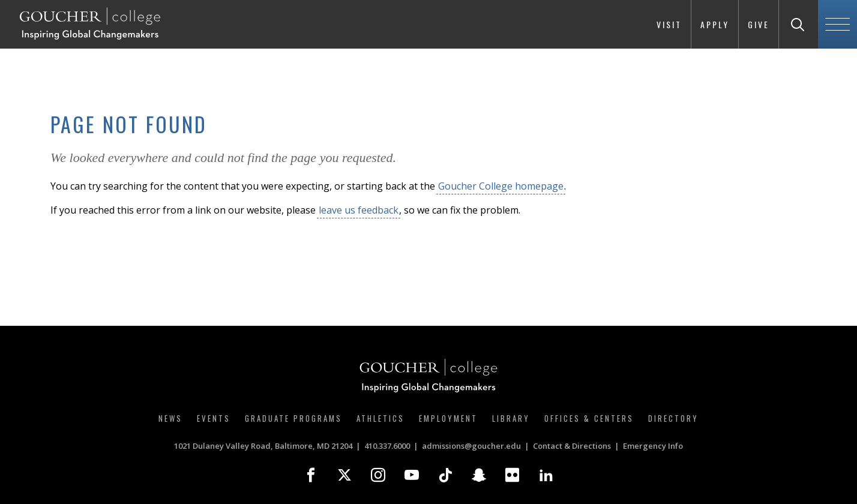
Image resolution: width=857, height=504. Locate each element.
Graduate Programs (293, 418)
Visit (669, 24)
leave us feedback (359, 210)
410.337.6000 (387, 446)
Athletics (380, 418)
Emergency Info (653, 446)
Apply (715, 24)
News (170, 418)
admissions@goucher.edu (471, 446)
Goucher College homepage (501, 186)
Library (511, 418)
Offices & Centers (589, 418)
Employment (448, 418)
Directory (673, 418)
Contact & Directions (572, 446)
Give (759, 24)
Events (214, 418)
